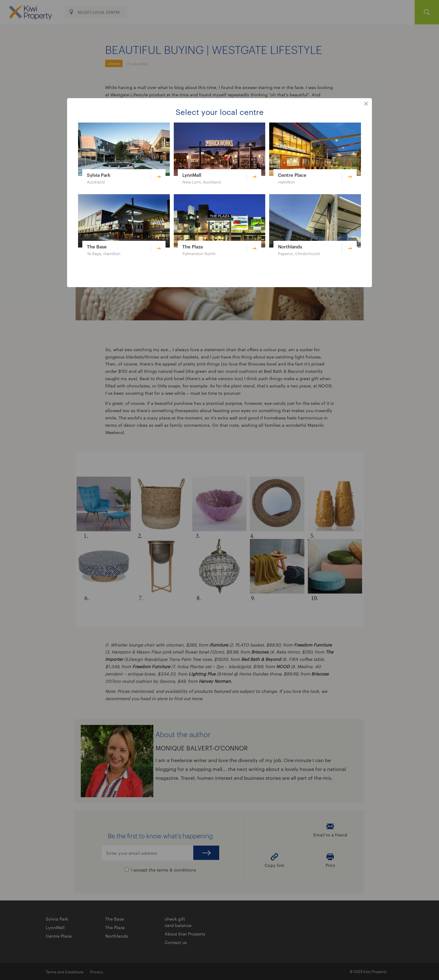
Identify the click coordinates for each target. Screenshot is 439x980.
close (366, 104)
